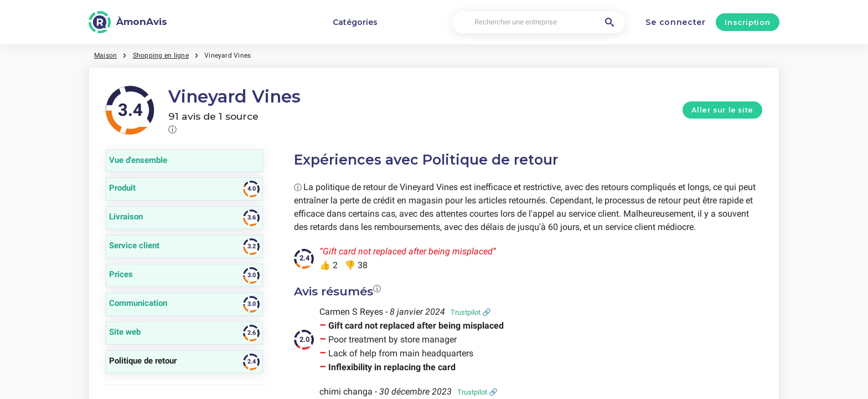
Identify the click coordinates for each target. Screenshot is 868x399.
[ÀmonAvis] (128, 22)
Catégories (355, 22)
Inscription (747, 22)
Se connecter (675, 22)
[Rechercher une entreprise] (539, 22)
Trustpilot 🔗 (471, 312)
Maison (105, 55)
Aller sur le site (722, 110)
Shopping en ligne (161, 55)
